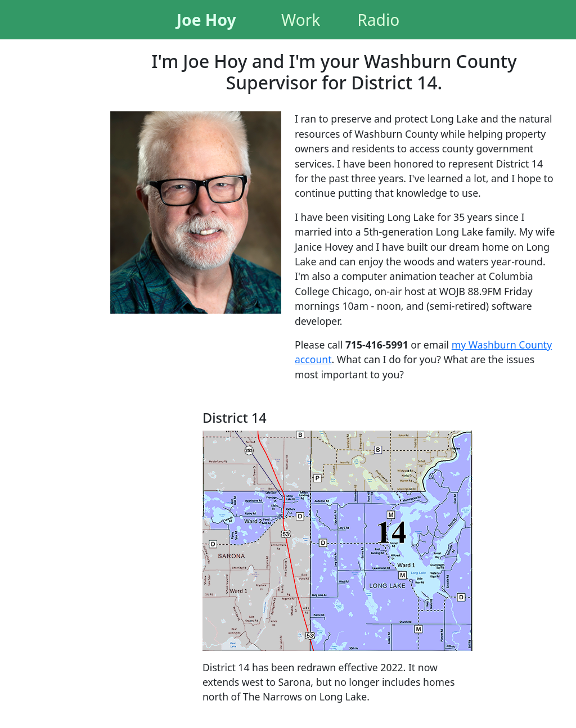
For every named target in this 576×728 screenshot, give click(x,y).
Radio (378, 20)
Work (301, 20)
